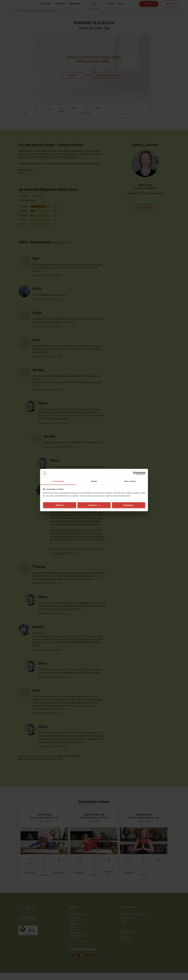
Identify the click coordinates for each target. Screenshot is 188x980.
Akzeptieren (128, 505)
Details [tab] (94, 481)
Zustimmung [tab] (58, 481)
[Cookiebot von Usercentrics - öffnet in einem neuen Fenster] (135, 473)
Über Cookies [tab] (130, 481)
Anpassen (94, 505)
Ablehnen (59, 505)
